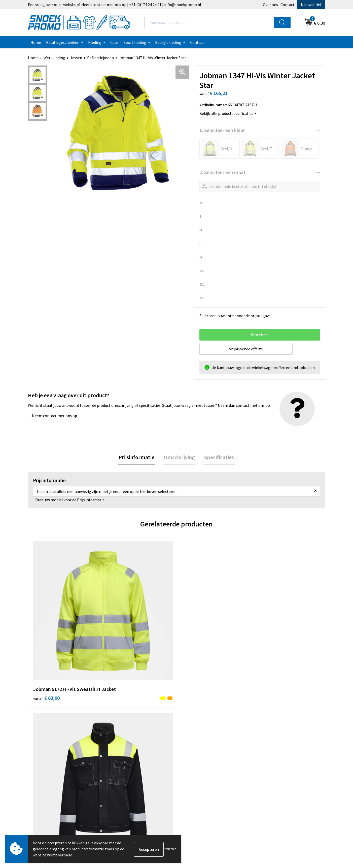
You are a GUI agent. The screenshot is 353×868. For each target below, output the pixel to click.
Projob (262, 730)
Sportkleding (135, 42)
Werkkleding (54, 58)
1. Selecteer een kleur (222, 130)
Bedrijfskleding (168, 42)
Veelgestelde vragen (127, 730)
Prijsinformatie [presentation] (138, 458)
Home (36, 42)
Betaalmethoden (124, 737)
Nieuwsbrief (311, 5)
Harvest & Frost (270, 722)
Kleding (95, 42)
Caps (114, 42)
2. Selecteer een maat (222, 172)
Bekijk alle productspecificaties (228, 113)
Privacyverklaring (198, 722)
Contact (288, 5)
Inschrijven (305, 821)
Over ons (270, 5)
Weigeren (170, 849)
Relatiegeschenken (63, 42)
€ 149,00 (271, 630)
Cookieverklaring (198, 714)
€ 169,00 (196, 630)
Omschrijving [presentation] (179, 458)
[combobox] (209, 23)
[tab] (138, 458)
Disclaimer (192, 730)
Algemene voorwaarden (203, 707)
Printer (263, 714)
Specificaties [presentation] (217, 458)
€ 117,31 (122, 623)
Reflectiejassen (100, 58)
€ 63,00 (46, 630)
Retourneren (120, 745)
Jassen (76, 58)
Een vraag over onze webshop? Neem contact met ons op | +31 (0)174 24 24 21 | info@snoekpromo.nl (115, 5)
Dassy (261, 707)
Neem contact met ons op (55, 416)
